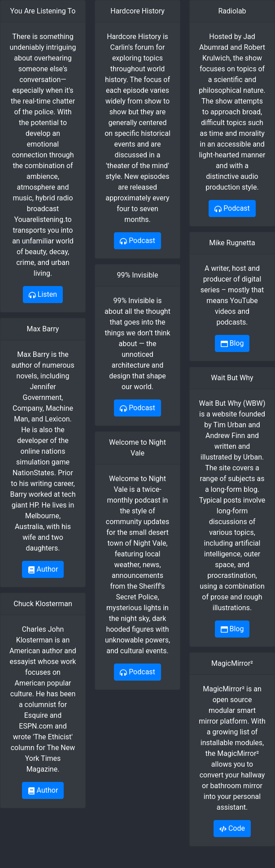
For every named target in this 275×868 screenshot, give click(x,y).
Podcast (137, 241)
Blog (232, 343)
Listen (43, 294)
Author (43, 569)
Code (232, 828)
